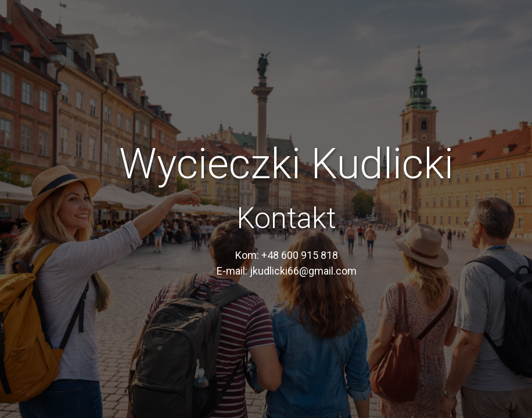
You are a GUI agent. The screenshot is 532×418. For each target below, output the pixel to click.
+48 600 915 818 (300, 255)
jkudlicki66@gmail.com (303, 271)
